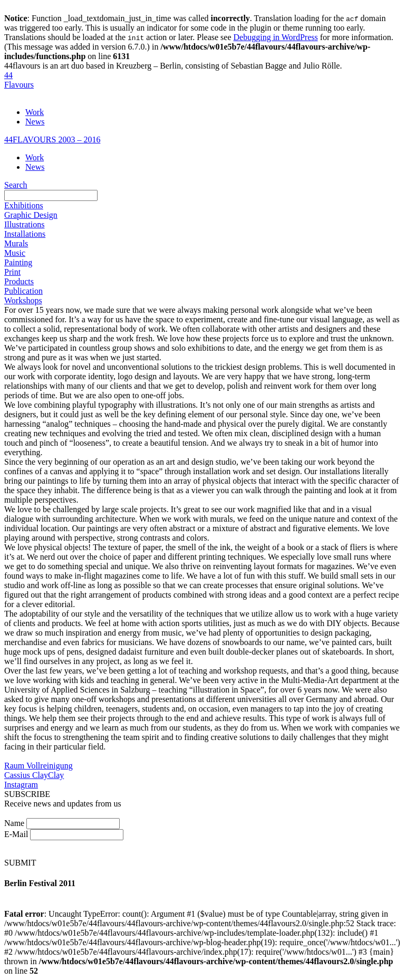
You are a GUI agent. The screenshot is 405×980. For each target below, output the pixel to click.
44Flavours (19, 80)
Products (19, 281)
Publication (23, 291)
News (35, 122)
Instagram (21, 785)
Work (35, 112)
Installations (25, 234)
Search (16, 185)
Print (12, 272)
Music (15, 253)
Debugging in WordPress (276, 37)
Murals (16, 243)
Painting (18, 262)
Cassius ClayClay (34, 775)
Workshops (23, 300)
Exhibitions (24, 205)
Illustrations (24, 224)
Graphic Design (31, 215)
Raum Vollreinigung (38, 766)
